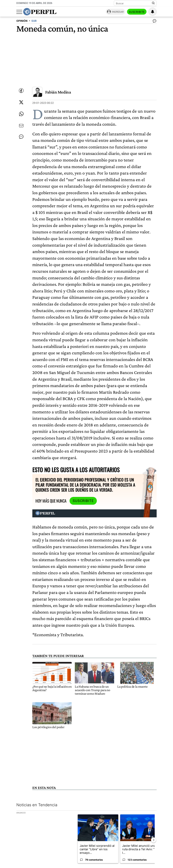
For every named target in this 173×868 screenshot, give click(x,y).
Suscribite (137, 12)
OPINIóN (22, 21)
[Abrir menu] (19, 12)
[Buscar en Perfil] (153, 3)
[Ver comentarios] (154, 22)
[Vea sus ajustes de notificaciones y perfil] (153, 12)
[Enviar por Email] (21, 126)
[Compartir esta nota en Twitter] (21, 102)
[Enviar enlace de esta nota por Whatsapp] (21, 114)
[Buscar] (134, 3)
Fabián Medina (58, 92)
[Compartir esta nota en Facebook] (21, 91)
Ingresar (118, 12)
